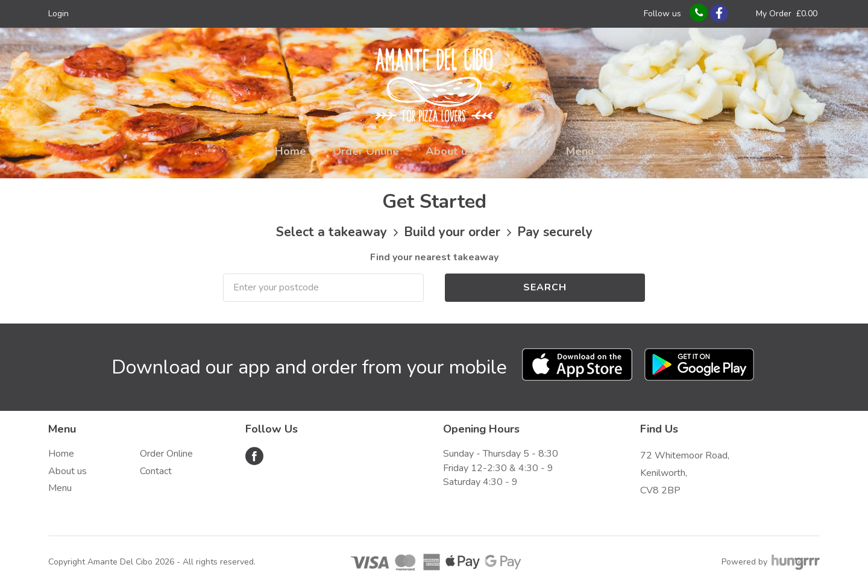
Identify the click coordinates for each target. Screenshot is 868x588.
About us (449, 151)
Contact (519, 151)
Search (545, 287)
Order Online (366, 151)
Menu (580, 151)
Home (291, 151)
